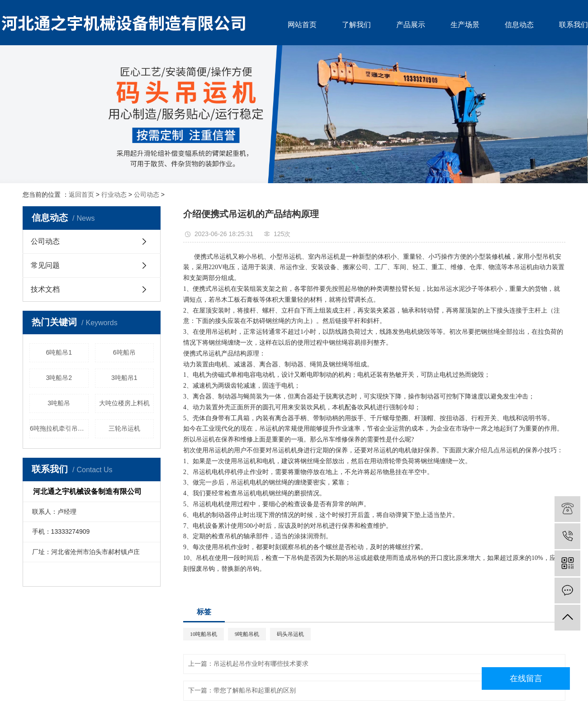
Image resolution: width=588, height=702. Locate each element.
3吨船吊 (59, 403)
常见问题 (45, 265)
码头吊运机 (290, 634)
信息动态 (519, 25)
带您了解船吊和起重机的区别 (255, 690)
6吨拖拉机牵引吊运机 (59, 428)
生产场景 (465, 25)
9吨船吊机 (247, 634)
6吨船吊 (124, 352)
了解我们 (356, 25)
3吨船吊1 (124, 378)
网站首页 (302, 25)
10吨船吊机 (204, 634)
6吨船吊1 (59, 352)
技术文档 (45, 289)
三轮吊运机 (124, 428)
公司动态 (147, 194)
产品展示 (411, 25)
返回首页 (81, 194)
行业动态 (114, 194)
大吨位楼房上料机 (124, 403)
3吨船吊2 (59, 378)
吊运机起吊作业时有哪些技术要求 (261, 664)
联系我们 (574, 25)
